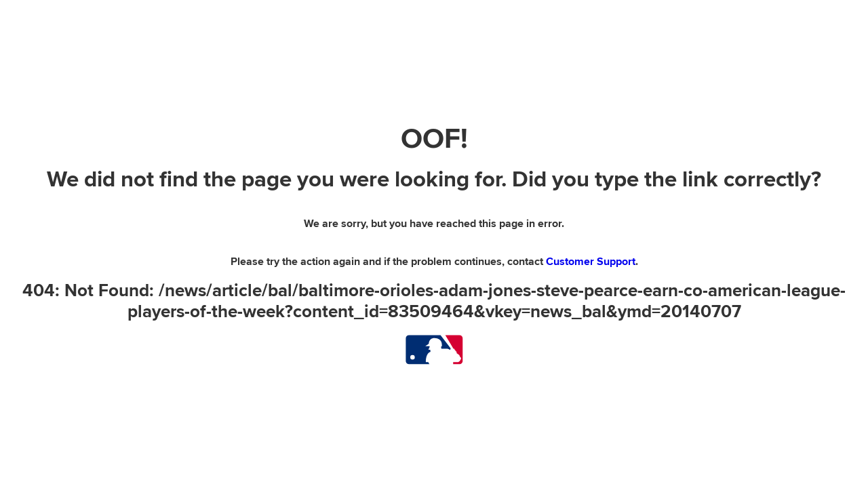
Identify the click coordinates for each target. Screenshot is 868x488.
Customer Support (591, 262)
